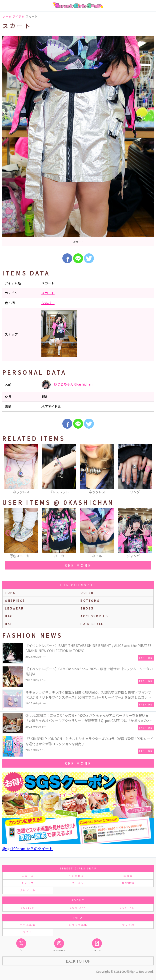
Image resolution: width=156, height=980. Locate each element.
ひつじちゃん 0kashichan (67, 385)
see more (78, 565)
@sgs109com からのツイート (28, 849)
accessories (94, 616)
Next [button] (148, 469)
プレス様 (128, 925)
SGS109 (28, 908)
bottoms (90, 600)
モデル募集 (28, 925)
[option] (78, 141)
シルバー (48, 303)
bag (9, 616)
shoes (87, 608)
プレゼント (28, 890)
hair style (92, 624)
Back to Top (78, 961)
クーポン (78, 883)
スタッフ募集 (78, 925)
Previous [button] (8, 469)
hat (9, 624)
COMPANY (78, 908)
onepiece (15, 600)
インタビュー (78, 876)
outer (87, 593)
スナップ (28, 883)
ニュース (28, 876)
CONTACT (128, 908)
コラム (28, 932)
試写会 (128, 876)
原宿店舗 (128, 883)
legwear (14, 608)
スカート (48, 293)
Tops (10, 593)
